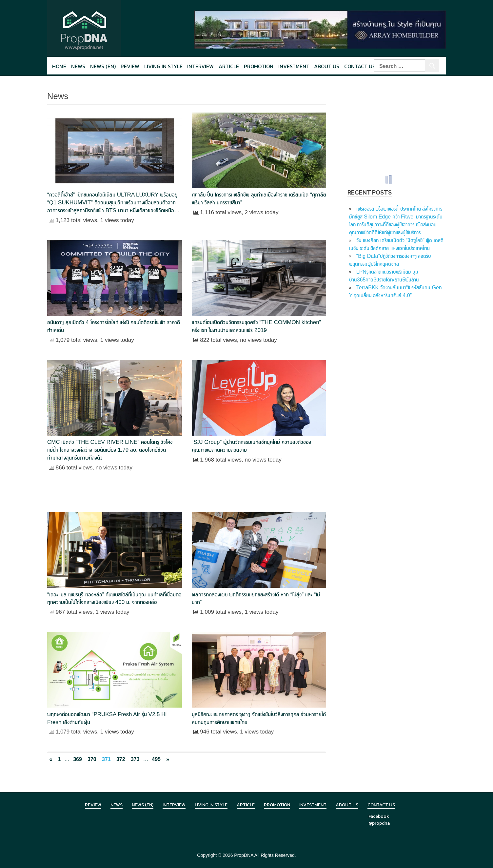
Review (130, 66)
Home (59, 66)
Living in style (163, 66)
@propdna (379, 823)
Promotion (259, 66)
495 (156, 759)
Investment (294, 66)
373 (135, 759)
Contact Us (360, 66)
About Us (327, 66)
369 (78, 759)
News (78, 66)
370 (92, 759)
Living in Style (211, 805)
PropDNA (244, 855)
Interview (200, 66)
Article (229, 66)
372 (121, 759)
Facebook (379, 816)
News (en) (103, 66)
